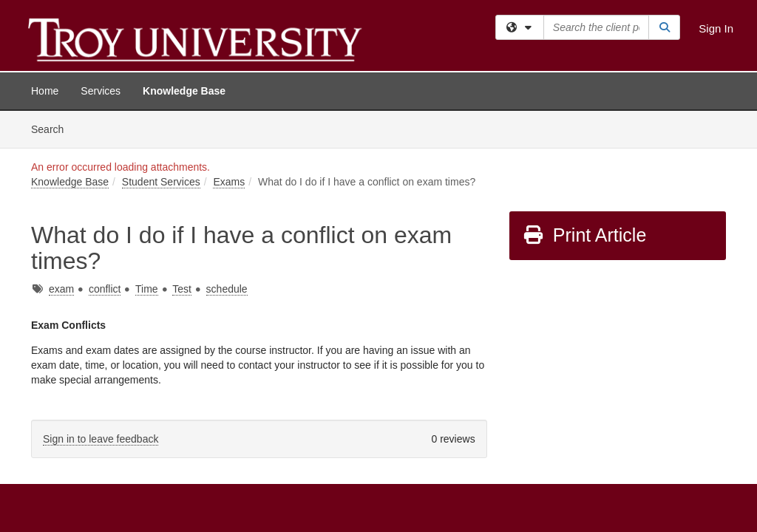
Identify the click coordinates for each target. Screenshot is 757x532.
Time (147, 178)
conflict (105, 178)
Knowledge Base (184, 91)
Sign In (716, 28)
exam (61, 178)
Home (45, 91)
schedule (227, 178)
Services (101, 91)
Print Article (584, 124)
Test (182, 178)
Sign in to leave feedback (101, 328)
